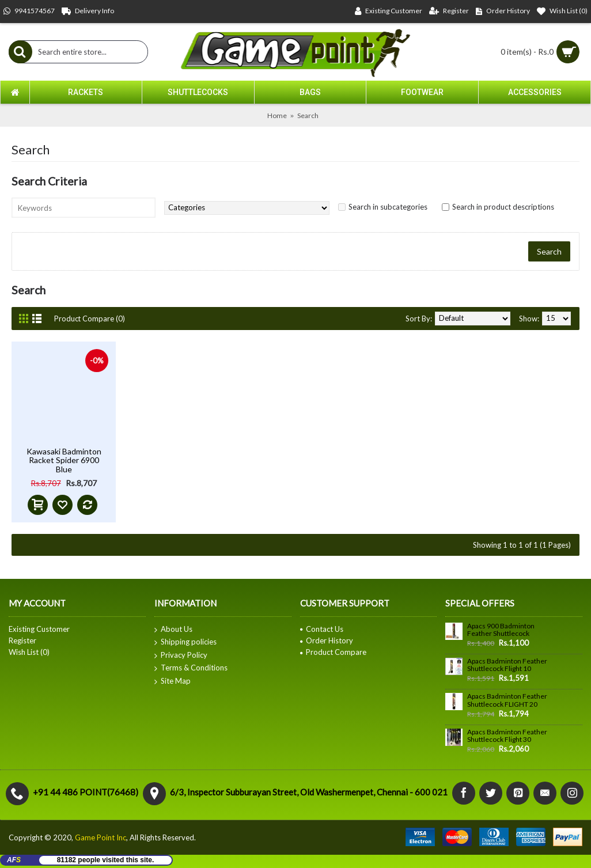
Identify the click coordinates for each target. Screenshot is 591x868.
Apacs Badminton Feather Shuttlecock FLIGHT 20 (507, 700)
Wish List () (29, 652)
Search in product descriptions (503, 207)
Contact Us (322, 629)
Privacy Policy (181, 655)
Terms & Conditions (191, 668)
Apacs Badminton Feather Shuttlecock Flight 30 (507, 736)
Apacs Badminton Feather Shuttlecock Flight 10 (507, 665)
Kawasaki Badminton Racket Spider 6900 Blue (64, 460)
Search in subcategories (388, 207)
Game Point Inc (101, 837)
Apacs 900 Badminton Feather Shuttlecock (501, 630)
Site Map (173, 681)
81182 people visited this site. (106, 860)
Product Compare (333, 652)
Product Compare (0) (90, 319)
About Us (173, 630)
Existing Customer (39, 629)
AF (14, 860)
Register (22, 640)
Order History (327, 640)
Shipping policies (185, 642)
